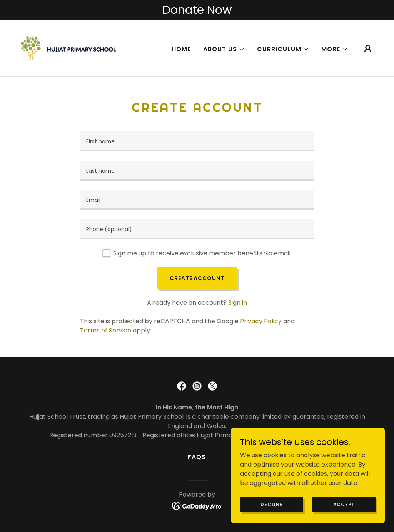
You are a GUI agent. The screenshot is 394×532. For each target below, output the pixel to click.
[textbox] (197, 141)
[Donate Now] (197, 10)
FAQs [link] (197, 457)
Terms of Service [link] (106, 330)
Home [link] (181, 49)
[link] (68, 48)
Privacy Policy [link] (261, 321)
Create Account (197, 278)
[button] (224, 49)
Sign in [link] (238, 303)
